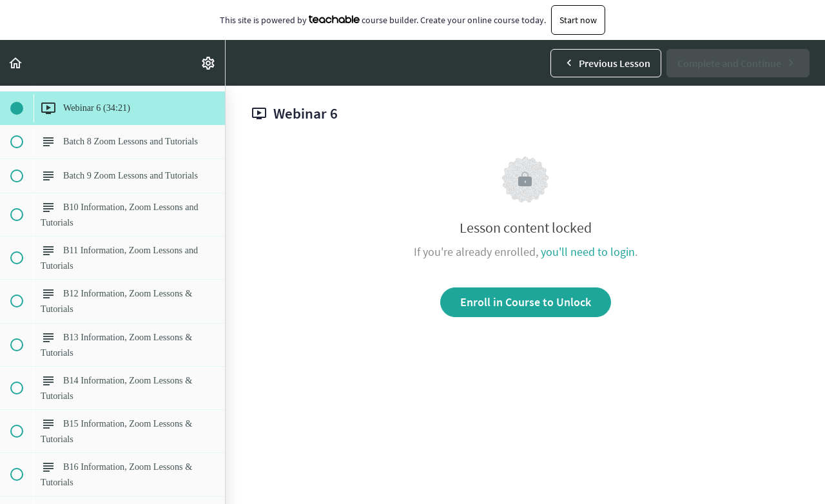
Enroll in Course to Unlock (526, 302)
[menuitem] (209, 63)
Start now (578, 20)
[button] (16, 63)
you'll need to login (588, 252)
